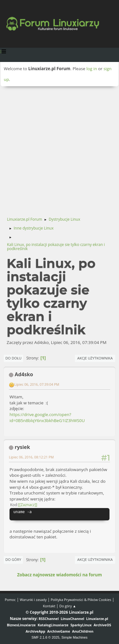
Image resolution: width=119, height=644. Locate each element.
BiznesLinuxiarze (21, 625)
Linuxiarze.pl (97, 619)
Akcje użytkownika (95, 358)
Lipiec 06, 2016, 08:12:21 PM (31, 457)
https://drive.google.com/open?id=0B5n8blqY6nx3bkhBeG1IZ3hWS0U (47, 417)
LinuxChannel (72, 619)
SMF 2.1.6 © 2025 (45, 637)
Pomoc (10, 600)
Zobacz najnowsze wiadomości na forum (60, 575)
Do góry (13, 559)
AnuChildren (83, 631)
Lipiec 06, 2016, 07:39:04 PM (37, 384)
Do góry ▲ (68, 606)
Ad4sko (24, 374)
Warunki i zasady (33, 600)
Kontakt (49, 606)
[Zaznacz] (28, 505)
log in (92, 69)
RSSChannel (49, 619)
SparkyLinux (81, 625)
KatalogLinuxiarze (53, 625)
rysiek (22, 447)
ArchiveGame (59, 631)
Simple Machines (75, 637)
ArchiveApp (36, 631)
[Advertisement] (60, 149)
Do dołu (13, 358)
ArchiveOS (102, 625)
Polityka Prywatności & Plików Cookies (81, 600)
